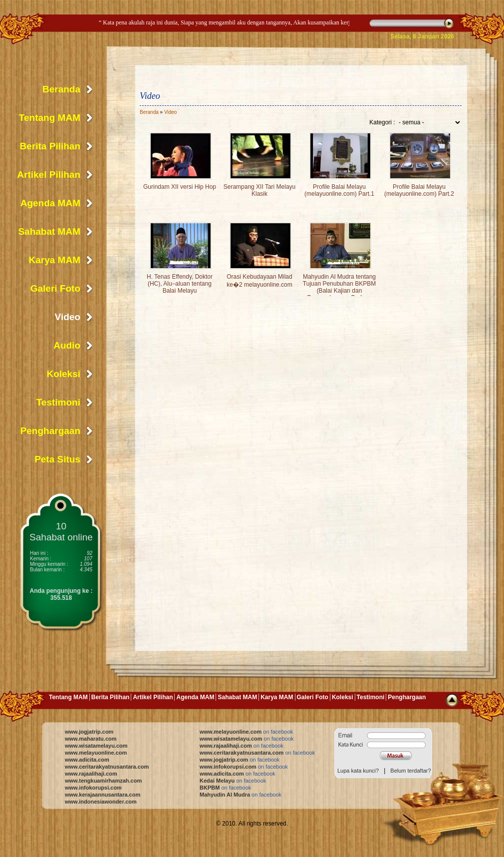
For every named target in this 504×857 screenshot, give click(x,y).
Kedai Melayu (233, 781)
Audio (67, 345)
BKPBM (225, 788)
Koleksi (63, 374)
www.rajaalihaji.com (91, 774)
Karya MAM (55, 260)
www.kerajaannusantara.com (103, 795)
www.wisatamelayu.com (96, 746)
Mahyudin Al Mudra (241, 795)
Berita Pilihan (50, 146)
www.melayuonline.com (96, 753)
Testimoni (58, 402)
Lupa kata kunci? (358, 771)
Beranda (149, 112)
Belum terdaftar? (410, 771)
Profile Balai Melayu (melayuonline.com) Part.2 (419, 190)
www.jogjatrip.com (89, 732)
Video (170, 112)
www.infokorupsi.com (93, 788)
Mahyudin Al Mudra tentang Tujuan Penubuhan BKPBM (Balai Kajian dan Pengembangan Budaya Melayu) (339, 291)
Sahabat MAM (49, 231)
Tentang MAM (50, 118)
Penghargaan (50, 431)
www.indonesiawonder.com (101, 802)
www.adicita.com (87, 760)
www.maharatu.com (91, 739)
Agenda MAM (50, 203)
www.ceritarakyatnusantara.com (107, 767)
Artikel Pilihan (49, 175)
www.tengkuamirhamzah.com (103, 781)
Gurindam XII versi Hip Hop (180, 187)
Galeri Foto (55, 288)
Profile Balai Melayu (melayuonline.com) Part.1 (339, 190)
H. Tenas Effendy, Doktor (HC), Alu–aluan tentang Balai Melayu (180, 284)
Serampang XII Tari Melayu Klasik (260, 190)
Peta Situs (57, 459)
